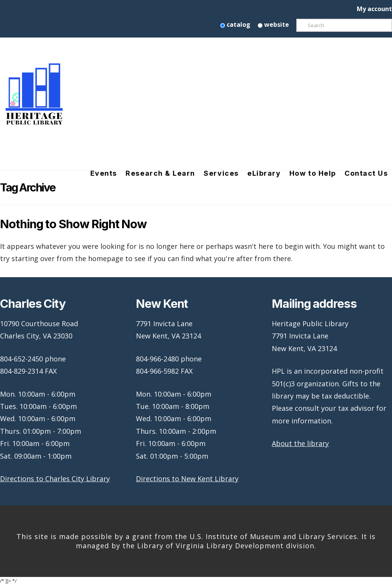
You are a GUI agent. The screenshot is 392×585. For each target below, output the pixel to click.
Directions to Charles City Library (55, 479)
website (273, 25)
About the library (300, 443)
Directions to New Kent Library (187, 479)
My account (374, 9)
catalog (235, 25)
